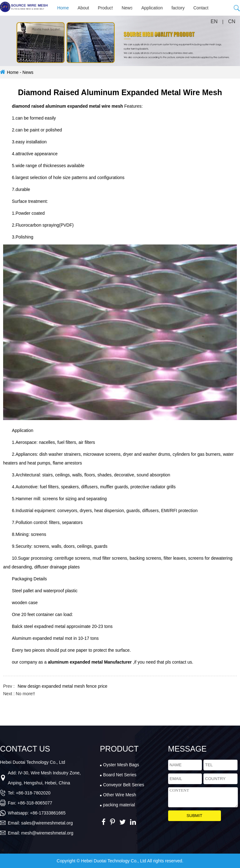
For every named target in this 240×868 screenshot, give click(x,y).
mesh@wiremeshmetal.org (47, 833)
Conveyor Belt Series (124, 785)
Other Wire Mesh (120, 795)
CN (232, 21)
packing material (119, 805)
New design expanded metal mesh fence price (62, 686)
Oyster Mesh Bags (121, 765)
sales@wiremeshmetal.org (47, 823)
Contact (201, 8)
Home (63, 8)
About (83, 8)
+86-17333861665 (48, 813)
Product (105, 8)
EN (214, 21)
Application (152, 8)
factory (178, 8)
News (127, 8)
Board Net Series (120, 775)
